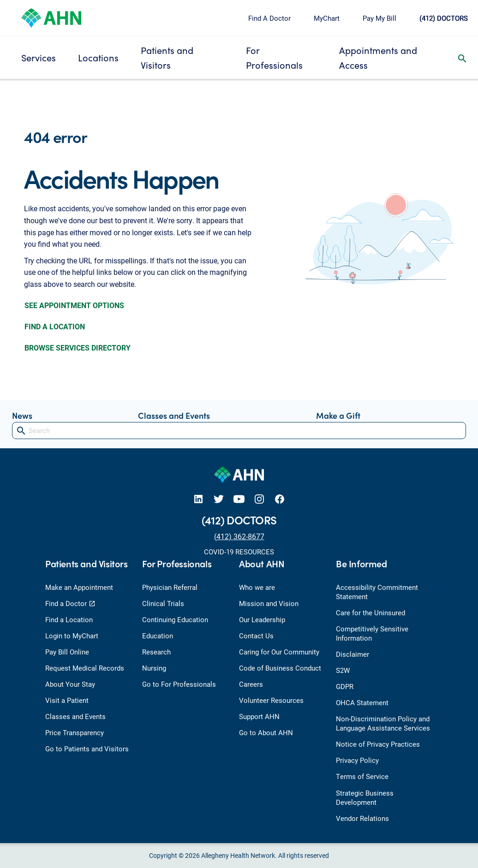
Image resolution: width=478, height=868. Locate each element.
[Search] (239, 431)
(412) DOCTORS (444, 18)
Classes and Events (174, 415)
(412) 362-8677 (239, 536)
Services (39, 57)
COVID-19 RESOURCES (239, 552)
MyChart (327, 18)
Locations (98, 57)
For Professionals (274, 57)
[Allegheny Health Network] (51, 17)
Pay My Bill (379, 18)
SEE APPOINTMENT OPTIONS (74, 305)
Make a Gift (338, 415)
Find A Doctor (269, 18)
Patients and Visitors (167, 57)
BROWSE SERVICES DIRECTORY (78, 348)
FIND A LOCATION (55, 326)
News (22, 415)
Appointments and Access (378, 57)
